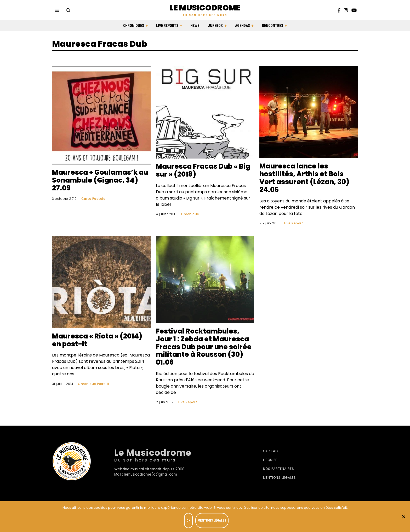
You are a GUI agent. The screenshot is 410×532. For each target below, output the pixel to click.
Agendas (243, 26)
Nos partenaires (279, 469)
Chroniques (134, 26)
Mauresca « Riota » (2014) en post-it (97, 340)
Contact (272, 451)
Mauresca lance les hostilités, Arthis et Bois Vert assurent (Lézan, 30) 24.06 (304, 178)
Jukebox (215, 26)
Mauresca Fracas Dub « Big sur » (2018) (203, 170)
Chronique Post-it (94, 384)
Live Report (294, 223)
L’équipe (270, 460)
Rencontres (273, 26)
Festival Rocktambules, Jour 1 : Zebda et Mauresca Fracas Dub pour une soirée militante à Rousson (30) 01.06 (204, 347)
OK (188, 521)
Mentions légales (280, 478)
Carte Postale (93, 199)
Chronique (190, 214)
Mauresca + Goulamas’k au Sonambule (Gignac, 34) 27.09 (100, 180)
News (195, 26)
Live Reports (167, 26)
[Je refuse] (403, 517)
